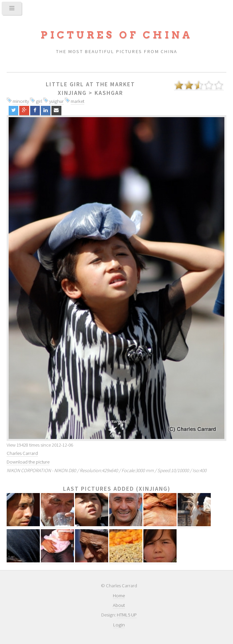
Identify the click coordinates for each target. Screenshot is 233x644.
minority (21, 101)
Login (119, 625)
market (78, 101)
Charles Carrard (22, 453)
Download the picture (28, 462)
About (119, 605)
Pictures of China (116, 35)
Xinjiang (72, 93)
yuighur (56, 101)
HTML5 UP (127, 615)
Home (119, 596)
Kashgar (109, 93)
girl (39, 101)
